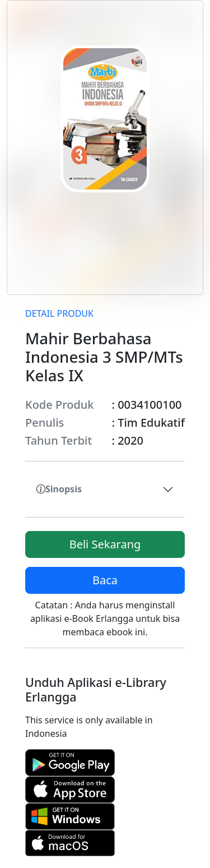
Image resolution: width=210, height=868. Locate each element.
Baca (105, 580)
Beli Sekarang (105, 544)
